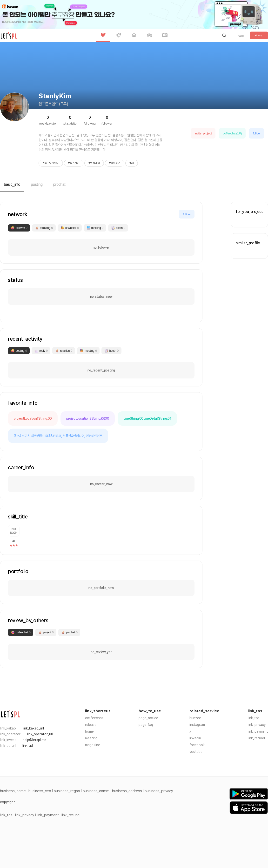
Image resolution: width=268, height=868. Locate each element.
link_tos (254, 718)
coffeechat (94, 718)
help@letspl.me (34, 740)
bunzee (195, 718)
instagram (197, 725)
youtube (196, 752)
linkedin (195, 738)
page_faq (146, 725)
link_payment (258, 731)
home (89, 731)
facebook (197, 745)
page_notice (148, 718)
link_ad (28, 746)
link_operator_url (40, 734)
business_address (127, 791)
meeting (91, 738)
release (91, 725)
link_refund (256, 738)
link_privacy (257, 725)
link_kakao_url (33, 728)
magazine (93, 745)
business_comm (96, 791)
